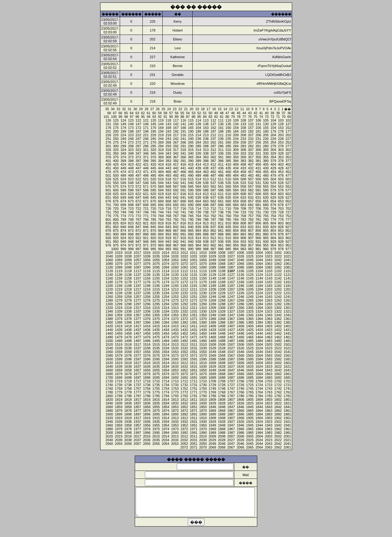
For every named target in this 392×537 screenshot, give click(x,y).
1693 (175, 377)
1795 (156, 396)
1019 (119, 253)
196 (146, 131)
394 (161, 161)
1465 (250, 337)
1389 (212, 322)
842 (176, 227)
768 (168, 216)
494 (161, 175)
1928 (222, 422)
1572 (184, 355)
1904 (259, 418)
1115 (156, 271)
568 (168, 186)
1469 (212, 337)
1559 (119, 352)
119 (161, 120)
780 (266, 220)
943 (168, 242)
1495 (156, 341)
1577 (137, 355)
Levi (178, 48)
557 (251, 186)
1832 (184, 403)
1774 (165, 392)
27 (152, 109)
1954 (165, 425)
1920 (109, 418)
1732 (184, 385)
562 (213, 186)
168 (168, 128)
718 (168, 208)
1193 (175, 286)
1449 (212, 333)
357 (251, 157)
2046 (240, 444)
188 (206, 131)
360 (228, 157)
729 (273, 212)
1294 (165, 304)
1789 (212, 396)
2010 (203, 436)
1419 (119, 326)
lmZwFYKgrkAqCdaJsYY (272, 30)
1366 (240, 319)
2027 (231, 440)
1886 (240, 414)
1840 (109, 403)
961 (221, 245)
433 (243, 168)
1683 (269, 377)
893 (168, 234)
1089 (212, 267)
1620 (109, 363)
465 (191, 172)
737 (213, 212)
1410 (203, 326)
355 (266, 157)
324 (123, 150)
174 (123, 128)
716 (183, 208)
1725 (250, 385)
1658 (128, 370)
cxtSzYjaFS (283, 92)
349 (123, 153)
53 (194, 113)
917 (176, 238)
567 (176, 186)
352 (288, 157)
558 (243, 186)
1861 (287, 411)
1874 (165, 411)
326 (108, 150)
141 (183, 124)
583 (243, 190)
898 (131, 234)
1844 (259, 407)
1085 (250, 267)
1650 (203, 370)
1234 (165, 293)
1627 (231, 366)
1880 (109, 411)
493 (168, 175)
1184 (259, 286)
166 (183, 128)
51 (205, 113)
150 (116, 124)
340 (191, 153)
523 (131, 179)
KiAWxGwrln (282, 57)
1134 (165, 275)
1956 (147, 425)
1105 (250, 271)
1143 (269, 278)
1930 (203, 422)
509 (236, 179)
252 (288, 142)
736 (221, 212)
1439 (119, 330)
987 (213, 249)
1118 (128, 271)
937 (213, 242)
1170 (203, 282)
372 (138, 157)
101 (106, 117)
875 (116, 231)
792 (176, 220)
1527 (231, 348)
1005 (250, 253)
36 (289, 113)
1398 (128, 322)
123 (131, 120)
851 (108, 227)
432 (251, 168)
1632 (184, 366)
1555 (156, 352)
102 (288, 120)
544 (161, 183)
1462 (278, 337)
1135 (156, 275)
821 (146, 223)
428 (281, 168)
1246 (240, 297)
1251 (194, 297)
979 (273, 249)
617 (176, 194)
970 (153, 245)
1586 (240, 359)
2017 (137, 436)
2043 (269, 444)
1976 (147, 429)
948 (131, 242)
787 (213, 220)
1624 (259, 366)
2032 (184, 440)
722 (138, 208)
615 (191, 194)
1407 (231, 326)
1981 (287, 433)
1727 (231, 385)
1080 (109, 264)
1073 (175, 264)
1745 (250, 389)
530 (266, 183)
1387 (231, 322)
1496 (147, 341)
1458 (128, 333)
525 (116, 179)
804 (273, 223)
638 (206, 197)
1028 (222, 256)
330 (266, 153)
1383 (269, 322)
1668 (222, 374)
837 (213, 227)
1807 (231, 400)
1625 (250, 366)
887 (213, 234)
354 (273, 157)
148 (131, 124)
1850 (203, 407)
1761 (287, 392)
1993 (175, 433)
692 (176, 205)
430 (266, 168)
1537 (137, 348)
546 (146, 183)
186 (221, 131)
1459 (119, 333)
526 (108, 179)
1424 (259, 330)
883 (243, 234)
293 (168, 146)
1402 (278, 326)
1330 (203, 311)
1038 (128, 256)
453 (281, 172)
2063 (269, 447)
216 (183, 135)
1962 (278, 429)
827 (288, 227)
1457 (137, 333)
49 (216, 113)
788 (206, 220)
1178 (128, 282)
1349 (212, 315)
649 (123, 197)
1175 (156, 282)
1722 (278, 385)
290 (191, 146)
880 (266, 234)
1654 (165, 370)
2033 (175, 440)
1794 (165, 396)
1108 (222, 271)
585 (228, 190)
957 (251, 245)
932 (251, 242)
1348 (222, 315)
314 (198, 150)
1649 (212, 370)
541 (183, 183)
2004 (259, 436)
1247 (231, 297)
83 (210, 117)
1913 (175, 418)
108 (243, 120)
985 (228, 249)
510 (228, 179)
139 (198, 124)
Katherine (177, 57)
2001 (287, 436)
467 (176, 172)
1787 (231, 396)
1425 (250, 330)
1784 (259, 396)
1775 (156, 392)
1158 (128, 278)
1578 (128, 355)
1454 (165, 333)
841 (183, 227)
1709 (212, 381)
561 (221, 186)
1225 (250, 293)
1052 (184, 260)
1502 (278, 344)
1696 (147, 377)
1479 (119, 337)
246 (146, 139)
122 (138, 120)
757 (251, 216)
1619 (119, 363)
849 (123, 227)
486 (221, 175)
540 (191, 183)
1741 (287, 389)
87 (188, 117)
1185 (250, 286)
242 (176, 139)
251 (108, 139)
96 (137, 117)
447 (138, 168)
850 (116, 227)
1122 (278, 275)
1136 (147, 275)
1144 (259, 278)
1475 (156, 337)
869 (161, 231)
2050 (203, 444)
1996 (147, 433)
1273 (175, 300)
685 (228, 205)
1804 (259, 400)
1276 (147, 300)
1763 (269, 392)
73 (267, 117)
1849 (212, 407)
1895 (156, 414)
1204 (259, 289)
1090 (203, 267)
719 (161, 208)
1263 (269, 300)
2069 (212, 447)
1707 (231, 381)
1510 (203, 344)
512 (213, 179)
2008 (222, 436)
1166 (240, 282)
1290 (203, 304)
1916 (147, 418)
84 (205, 117)
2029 (212, 440)
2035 (156, 440)
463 (206, 172)
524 (123, 179)
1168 (222, 282)
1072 (184, 264)
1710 (203, 381)
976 (108, 245)
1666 (240, 374)
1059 (119, 260)
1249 (212, 297)
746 (146, 212)
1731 (194, 385)
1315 (156, 308)
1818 (128, 400)
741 (183, 212)
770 (153, 216)
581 (258, 190)
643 (168, 197)
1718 (128, 381)
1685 (250, 377)
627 (288, 197)
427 (288, 168)
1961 (287, 429)
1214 (165, 289)
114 (198, 120)
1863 (269, 411)
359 (236, 157)
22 (180, 109)
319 (161, 150)
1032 (184, 256)
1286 (240, 304)
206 (258, 135)
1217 (137, 289)
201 (108, 131)
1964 (259, 429)
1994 (165, 433)
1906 (240, 418)
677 (288, 205)
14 (225, 109)
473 (131, 172)
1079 (119, 264)
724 (123, 208)
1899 (119, 414)
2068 (222, 447)
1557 (137, 352)
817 (176, 223)
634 (236, 197)
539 (198, 183)
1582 (278, 359)
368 (168, 157)
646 (146, 197)
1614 (165, 363)
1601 (287, 363)
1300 (109, 304)
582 (251, 190)
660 (228, 201)
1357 (137, 315)
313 (206, 150)
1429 (212, 330)
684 (236, 205)
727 (288, 212)
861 (221, 231)
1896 (147, 414)
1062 (278, 264)
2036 (147, 440)
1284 (259, 304)
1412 (184, 326)
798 (131, 220)
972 (138, 245)
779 (273, 220)
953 (281, 245)
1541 (287, 352)
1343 (269, 315)
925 (116, 238)
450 (116, 168)
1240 (109, 293)
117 (176, 120)
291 (183, 146)
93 (154, 117)
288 (206, 146)
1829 (212, 403)
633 (243, 197)
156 (258, 128)
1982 (278, 433)
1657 (137, 370)
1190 (203, 286)
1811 (194, 400)
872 (138, 231)
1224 (259, 293)
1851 (194, 407)
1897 (137, 414)
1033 (175, 256)
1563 (269, 355)
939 (198, 242)
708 (243, 208)
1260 (109, 297)
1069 (212, 264)
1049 (212, 260)
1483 (269, 341)
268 (168, 142)
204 (273, 135)
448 (131, 168)
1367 (231, 319)
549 (123, 183)
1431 (194, 330)
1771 (194, 392)
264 (198, 142)
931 (258, 242)
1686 (240, 377)
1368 (222, 319)
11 (242, 109)
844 (161, 227)
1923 (269, 422)
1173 (175, 282)
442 (176, 168)
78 (239, 117)
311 (221, 150)
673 (131, 201)
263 (206, 142)
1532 (184, 348)
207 (251, 135)
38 (278, 113)
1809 (212, 400)
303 (281, 150)
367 (176, 157)
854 (273, 231)
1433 (175, 330)
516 (183, 179)
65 (126, 113)
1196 (147, 286)
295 (153, 146)
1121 (287, 275)
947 (138, 242)
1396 (147, 322)
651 (108, 197)
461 (221, 172)
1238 (128, 293)
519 (161, 179)
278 (281, 146)
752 (288, 216)
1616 (147, 363)
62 (143, 113)
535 (228, 183)
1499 (119, 341)
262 (213, 142)
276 (108, 142)
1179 (119, 282)
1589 (212, 359)
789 (198, 220)
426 (108, 164)
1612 (184, 363)
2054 (165, 444)
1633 (175, 366)
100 (114, 117)
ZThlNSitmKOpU (279, 21)
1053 (175, 260)
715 (191, 208)
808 (243, 223)
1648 (222, 370)
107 (251, 120)
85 (199, 117)
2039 (119, 440)
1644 (259, 370)
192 (176, 131)
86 (194, 117)
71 (278, 117)
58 (165, 113)
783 (243, 220)
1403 (269, 326)
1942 (278, 425)
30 (135, 109)
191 (183, 131)
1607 (231, 363)
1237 (137, 293)
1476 (147, 337)
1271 (194, 300)
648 (131, 197)
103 (281, 120)
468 (168, 172)
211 (221, 135)
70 (284, 117)
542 (176, 183)
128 (281, 124)
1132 (184, 275)
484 (236, 175)
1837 (137, 403)
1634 (165, 366)
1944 (259, 425)
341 (183, 153)
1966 (240, 429)
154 (273, 128)
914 (198, 238)
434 (236, 168)
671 (146, 201)
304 (273, 150)
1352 (184, 315)
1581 (287, 359)
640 (191, 197)
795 (153, 220)
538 (206, 183)
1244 (259, 297)
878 (281, 234)
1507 (231, 344)
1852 (184, 407)
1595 (156, 359)
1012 (184, 253)
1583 (269, 359)
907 (251, 238)
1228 (222, 293)
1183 (269, 286)
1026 (240, 256)
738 (206, 212)
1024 (259, 256)
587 (213, 190)
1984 (259, 433)
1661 (287, 374)
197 (138, 131)
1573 (175, 355)
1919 (119, 418)
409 (236, 164)
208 (243, 135)
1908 (222, 418)
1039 (119, 256)
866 (183, 231)
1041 (287, 260)
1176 (147, 282)
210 (228, 135)
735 (228, 212)
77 (244, 117)
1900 (109, 414)
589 (198, 190)
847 (138, 227)
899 (123, 234)
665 (191, 201)
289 (198, 146)
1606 (240, 363)
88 (182, 117)
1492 (184, 341)
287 (213, 146)
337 (213, 153)
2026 (240, 440)
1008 (222, 253)
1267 (231, 300)
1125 (250, 275)
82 (216, 117)
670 (153, 201)
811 (221, 223)
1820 (109, 400)
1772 (184, 392)
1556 (147, 352)
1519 (119, 344)
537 (213, 183)
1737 (137, 385)
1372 (184, 319)
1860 (109, 407)
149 (123, 124)
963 (206, 245)
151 (108, 124)
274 (123, 142)
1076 (147, 264)
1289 (212, 304)
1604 (259, 363)
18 (203, 109)
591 (183, 190)
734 (236, 212)
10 (248, 109)
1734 (165, 385)
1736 (147, 385)
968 (168, 245)
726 (108, 208)
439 (198, 168)
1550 (203, 352)
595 (153, 190)
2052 (184, 444)
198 (131, 131)
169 (161, 128)
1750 (203, 389)
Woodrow (178, 84)
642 (176, 197)
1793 (175, 396)
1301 (287, 308)
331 (258, 153)
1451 (194, 333)
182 (251, 131)
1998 (128, 433)
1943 (269, 425)
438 (206, 168)
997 (138, 249)
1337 (137, 311)
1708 (222, 381)
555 (266, 186)
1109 (212, 271)
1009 (212, 253)
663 (206, 201)
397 (138, 161)
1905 (250, 418)
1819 (119, 400)
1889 (212, 414)
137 (213, 124)
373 (131, 157)
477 (288, 175)
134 (236, 124)
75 (255, 117)
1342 (278, 315)
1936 (147, 422)
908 (243, 238)
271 (146, 142)
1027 (231, 256)
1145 (250, 278)
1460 (109, 333)
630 (266, 197)
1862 (278, 411)
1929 (212, 422)
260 (228, 142)
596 (146, 190)
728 (281, 212)
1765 (250, 392)
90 (171, 117)
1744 (259, 389)
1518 (128, 344)
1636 (147, 366)
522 (138, 179)
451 (108, 168)
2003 (269, 436)
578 (281, 190)
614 (198, 194)
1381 (287, 322)
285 (228, 146)
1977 (137, 429)
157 (251, 128)
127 (288, 124)
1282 (278, 304)
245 (153, 139)
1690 (203, 377)
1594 (165, 359)
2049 (212, 444)
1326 (240, 311)
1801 (287, 400)
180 (266, 131)
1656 (147, 370)
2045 (250, 444)
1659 (119, 370)
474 (123, 172)
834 (236, 227)
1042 (278, 260)
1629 (212, 366)
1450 (203, 333)
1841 (287, 407)
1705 (250, 381)
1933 (175, 422)
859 (236, 231)
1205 (250, 289)
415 (191, 164)
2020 (109, 436)
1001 (287, 253)
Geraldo (177, 75)
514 (198, 179)
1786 (240, 396)
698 (131, 205)
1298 (128, 304)
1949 (212, 425)
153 (281, 128)
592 (176, 190)
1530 (203, 348)
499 (123, 175)
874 (123, 231)
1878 (128, 411)
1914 (165, 418)
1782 (278, 396)
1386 (240, 322)
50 (210, 113)
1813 (175, 400)
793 (168, 220)
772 (138, 216)
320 (153, 150)
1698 (128, 377)
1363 (269, 319)
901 (108, 234)
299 (123, 146)
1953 (175, 425)
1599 (119, 359)
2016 (147, 436)
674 (123, 201)
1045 (250, 260)
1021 (287, 256)
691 (183, 205)
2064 (259, 447)
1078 (128, 264)
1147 (231, 278)
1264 (259, 300)
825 (116, 223)
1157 (137, 278)
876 (108, 231)
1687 (231, 377)
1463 (269, 337)
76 (250, 117)
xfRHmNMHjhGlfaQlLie (274, 84)
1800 (109, 396)
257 (251, 142)
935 (228, 242)
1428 (222, 330)
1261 (287, 300)
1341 (287, 315)
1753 (175, 389)
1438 (128, 330)
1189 (212, 286)
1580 (109, 355)
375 (116, 157)
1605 (250, 363)
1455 (156, 333)
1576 (147, 355)
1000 (115, 249)
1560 (109, 352)
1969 (212, 429)
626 (108, 194)
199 (123, 131)
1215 (156, 289)
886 (221, 234)
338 (206, 153)
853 (281, 231)
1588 (222, 359)
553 (281, 186)
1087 (231, 267)
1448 (222, 333)
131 (258, 124)
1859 (119, 407)
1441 (287, 333)
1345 (250, 315)
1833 (175, 403)
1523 (269, 348)
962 (213, 245)
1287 (231, 304)
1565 (250, 355)
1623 (269, 366)
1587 (231, 359)
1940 (109, 422)
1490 (203, 341)
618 (168, 194)
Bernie (178, 66)
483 (243, 175)
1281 (287, 304)
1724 (259, 385)
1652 (184, 370)
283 (243, 146)
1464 (259, 337)
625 (116, 194)
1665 (250, 374)
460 (228, 172)
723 (131, 208)
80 (227, 117)
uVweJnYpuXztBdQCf (275, 39)
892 (176, 234)
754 (273, 216)
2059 (119, 444)
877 (288, 234)
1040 (109, 256)
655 (266, 201)
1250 (203, 297)
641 (183, 197)
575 (116, 186)
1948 (222, 425)
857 (251, 231)
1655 (156, 370)
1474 (165, 337)
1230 (203, 293)
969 (161, 245)
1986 (240, 433)
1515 (156, 344)
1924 (259, 422)
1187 (231, 286)
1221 (287, 293)
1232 (184, 293)
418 (168, 164)
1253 (175, 297)
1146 (240, 278)
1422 (278, 330)
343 (168, 153)
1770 (203, 392)
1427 (231, 330)
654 (273, 201)
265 (191, 142)
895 (153, 234)
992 (176, 249)
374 (123, 157)
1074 (165, 264)
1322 (278, 311)
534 (236, 183)
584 (236, 190)
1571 (194, 355)
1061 (287, 264)
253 (281, 142)
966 (183, 245)
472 (138, 172)
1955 (156, 425)
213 (206, 135)
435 (228, 168)
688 (206, 205)
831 (258, 227)
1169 (212, 282)
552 (288, 186)
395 (153, 161)
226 (108, 135)
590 (191, 190)
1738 (128, 385)
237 (213, 139)
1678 (128, 374)
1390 (203, 322)
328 (281, 153)
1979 (119, 429)
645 (153, 197)
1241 (287, 297)
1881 (287, 414)
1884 (259, 414)
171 (146, 128)
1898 (128, 414)
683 (243, 205)
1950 (203, 425)
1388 (222, 322)
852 (288, 231)
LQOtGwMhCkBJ (278, 75)
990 (191, 249)
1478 (128, 337)
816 (183, 223)
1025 (250, 256)
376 (108, 157)
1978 (128, 429)
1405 (250, 326)
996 (146, 249)
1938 (128, 422)
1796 (147, 396)
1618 (128, 363)
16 (214, 109)
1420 (109, 326)
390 (191, 161)
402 (288, 164)
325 (116, 150)
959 (236, 245)
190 (191, 131)
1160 (109, 278)
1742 (278, 389)
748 (131, 212)
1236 (147, 293)
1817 (137, 400)
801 (108, 220)
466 (183, 172)
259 (236, 142)
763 (206, 216)
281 (258, 146)
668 (168, 201)
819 (161, 223)
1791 (194, 396)
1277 (137, 300)
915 (191, 238)
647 (138, 197)
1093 (175, 267)
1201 (287, 289)
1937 (137, 422)
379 (273, 161)
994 (161, 249)
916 (183, 238)
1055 (156, 260)
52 (199, 113)
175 (116, 128)
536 (221, 183)
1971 (194, 429)
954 (273, 245)
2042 (278, 444)
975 (116, 245)
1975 (156, 429)
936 (221, 242)
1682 (278, 377)
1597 (137, 359)
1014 (165, 253)
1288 (222, 304)
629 (273, 197)
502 (288, 179)
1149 (212, 278)
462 (213, 172)
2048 (222, 444)
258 (243, 142)
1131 (194, 275)
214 (198, 135)
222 (138, 135)
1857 (137, 407)
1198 (128, 286)
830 (266, 227)
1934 (165, 422)
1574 (165, 355)
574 (123, 186)
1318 (128, 308)
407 (251, 164)
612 (213, 194)
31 (130, 109)
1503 (269, 344)
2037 (137, 440)
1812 (184, 400)
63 (137, 113)
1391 (194, 322)
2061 (287, 447)
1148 (222, 278)
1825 (250, 403)
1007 (231, 253)
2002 (278, 436)
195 (153, 131)
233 (243, 139)
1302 (278, 308)
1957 (137, 425)
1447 (231, 333)
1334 (165, 311)
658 (243, 201)
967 (176, 245)
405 (266, 164)
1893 (175, 414)
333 (243, 153)
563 (206, 186)
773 (131, 216)
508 (243, 179)
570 (153, 186)
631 (258, 197)
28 (146, 109)
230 (266, 139)
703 (281, 208)
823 (131, 223)
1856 (147, 407)
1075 (156, 264)
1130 (203, 275)
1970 (203, 429)
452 (288, 172)
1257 (137, 297)
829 (273, 227)
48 (222, 113)
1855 (156, 407)
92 (160, 117)
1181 (287, 286)
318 (168, 150)
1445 (250, 333)
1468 (222, 337)
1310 (203, 308)
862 (213, 231)
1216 (147, 289)
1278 (128, 300)
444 (161, 168)
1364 (259, 319)
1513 (175, 344)
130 (266, 124)
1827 (231, 403)
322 (138, 150)
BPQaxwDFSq (280, 101)
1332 (184, 311)
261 (221, 142)
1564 (259, 355)
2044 (259, 444)
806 (258, 223)
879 (273, 234)
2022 (278, 440)
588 (206, 190)
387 (213, 161)
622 (138, 194)
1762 (278, 392)
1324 (259, 311)
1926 (240, 422)
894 (161, 234)
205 (266, 135)
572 (138, 186)
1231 (194, 293)
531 (258, 183)
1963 (269, 429)
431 (258, 168)
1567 (231, 355)
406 (258, 164)
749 (123, 212)
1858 (128, 407)
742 (176, 212)
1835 (156, 403)
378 (281, 161)
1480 (109, 337)
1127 (231, 275)
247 (138, 139)
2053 (175, 444)
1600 (109, 359)
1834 (165, 403)
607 (251, 194)
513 (206, 179)
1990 (203, 433)
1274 (165, 300)
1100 (109, 267)
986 (221, 249)
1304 (259, 308)
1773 (175, 392)
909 (236, 238)
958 (243, 245)
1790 (203, 396)
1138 (128, 275)
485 (228, 175)
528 (281, 183)
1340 (109, 311)
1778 (128, 392)
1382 (278, 322)
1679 (119, 374)
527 (288, 183)
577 (288, 190)
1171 (194, 282)
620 (153, 194)
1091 (194, 267)
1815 (156, 400)
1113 (175, 271)
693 (168, 205)
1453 (175, 333)
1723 (269, 385)
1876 (147, 411)
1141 (287, 278)
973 (131, 245)
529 (273, 183)
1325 (250, 311)
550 (116, 183)
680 (266, 205)
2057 (137, 444)
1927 (231, 422)
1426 (240, 330)
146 (146, 124)
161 (221, 128)
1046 (240, 260)
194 (161, 131)
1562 (278, 355)
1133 (175, 275)
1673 (175, 374)
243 (168, 139)
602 (288, 194)
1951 (194, 425)
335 (228, 153)
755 (266, 216)
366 (183, 157)
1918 (128, 418)
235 (228, 139)
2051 (194, 444)
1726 (240, 385)
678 (281, 205)
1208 (222, 289)
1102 (278, 271)
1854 (165, 407)
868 (168, 231)
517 (176, 179)
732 (251, 212)
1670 (203, 374)
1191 (194, 286)
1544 (259, 352)
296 (146, 146)
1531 (194, 348)
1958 (128, 425)
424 (123, 164)
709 (236, 208)
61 (149, 113)
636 (221, 197)
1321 (287, 311)
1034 (165, 256)
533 (243, 183)
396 (146, 161)
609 (236, 194)
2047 (231, 444)
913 (206, 238)
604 (273, 194)
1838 (128, 403)
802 (288, 223)
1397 (137, 322)
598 (131, 190)
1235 (156, 293)
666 (183, 201)
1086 (240, 267)
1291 (194, 304)
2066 (240, 447)
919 (161, 238)
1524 (259, 348)
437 (213, 168)
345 (153, 153)
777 (288, 220)
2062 (278, 447)
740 (191, 212)
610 (228, 194)
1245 (250, 297)
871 (146, 231)
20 (191, 109)
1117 (137, 271)
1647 (231, 370)
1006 (240, 253)
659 (236, 201)
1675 (156, 374)
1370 (203, 319)
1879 (119, 411)
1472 (184, 337)
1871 (194, 411)
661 (221, 201)
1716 (147, 381)
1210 (203, 289)
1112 (184, 271)
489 (198, 175)
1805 (250, 400)
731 (258, 212)
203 (281, 135)
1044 (259, 260)
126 (108, 120)
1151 (194, 278)
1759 (119, 389)
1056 (147, 260)
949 (123, 242)
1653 (175, 370)
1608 (222, 363)
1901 (287, 418)
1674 (165, 374)
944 (161, 242)
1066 (240, 264)
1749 (212, 389)
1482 (278, 341)
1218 (128, 289)
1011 (194, 253)
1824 (259, 403)
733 (243, 212)
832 (251, 227)
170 (153, 128)
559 (236, 186)
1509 (212, 344)
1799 (119, 396)
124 (123, 120)
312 (213, 150)
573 (131, 186)
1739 (119, 385)
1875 (156, 411)
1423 (269, 330)
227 (288, 139)
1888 (222, 414)
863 (206, 231)
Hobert (177, 30)
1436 (147, 330)
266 (183, 142)
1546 (240, 352)
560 (228, 186)
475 (116, 172)
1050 (203, 260)
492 (176, 175)
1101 (287, 271)
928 (281, 242)
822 (138, 223)
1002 (278, 253)
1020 (109, 253)
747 (138, 212)
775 (116, 216)
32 (124, 109)
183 (243, 131)
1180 (109, 282)
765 (191, 216)
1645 (250, 370)
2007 (231, 436)
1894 (165, 414)
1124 (259, 275)
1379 (119, 319)
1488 (222, 341)
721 (146, 208)
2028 (222, 440)
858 (243, 231)
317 (176, 150)
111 (221, 120)
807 (251, 223)
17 (208, 109)
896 (146, 234)
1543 (269, 352)
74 (261, 117)
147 (138, 124)
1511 (194, 344)
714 (198, 208)
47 (227, 113)
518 (168, 179)
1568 (222, 355)
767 (176, 216)
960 (228, 245)
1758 (128, 389)
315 (191, 150)
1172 (184, 282)
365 (191, 157)
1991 (194, 433)
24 (169, 109)
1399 (119, 322)
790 (191, 220)
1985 (250, 433)
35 (107, 109)
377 (288, 161)
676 (108, 201)
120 (153, 120)
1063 (269, 264)
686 (221, 205)
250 (116, 139)
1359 (119, 315)
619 (161, 194)
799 (123, 220)
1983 (269, 433)
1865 (250, 411)
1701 (287, 381)
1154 (165, 278)
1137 (137, 275)
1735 (156, 385)
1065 (250, 264)
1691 (194, 377)
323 (131, 150)
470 (153, 172)
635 (228, 197)
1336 (147, 311)
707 (251, 208)
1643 (269, 370)
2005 (250, 436)
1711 (194, 381)
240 (191, 139)
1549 (212, 352)
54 (188, 113)
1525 (250, 348)
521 (146, 179)
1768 (222, 392)
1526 (240, 348)
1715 (156, 381)
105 (266, 120)
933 (243, 242)
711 (221, 208)
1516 (147, 344)
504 (273, 179)
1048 (222, 260)
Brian (178, 101)
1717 (137, 381)
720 (153, 208)
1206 (240, 289)
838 (206, 227)
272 (138, 142)
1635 (156, 366)
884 (236, 234)
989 (198, 249)
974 (123, 245)
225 (116, 135)
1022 (278, 256)
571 (146, 186)
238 (206, 139)
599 (123, 190)
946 (146, 242)
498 (131, 175)
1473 (175, 337)
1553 (175, 352)
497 (138, 175)
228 (281, 139)
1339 (119, 311)
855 (266, 231)
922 (138, 238)
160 (228, 128)
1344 (259, 315)
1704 (259, 381)
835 (228, 227)
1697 (137, 377)
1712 (184, 381)
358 (243, 157)
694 (161, 205)
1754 (165, 389)
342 (176, 153)
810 (228, 223)
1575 (156, 355)
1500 (109, 341)
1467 (231, 337)
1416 (147, 326)
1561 (287, 355)
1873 (175, 411)
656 (258, 201)
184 (236, 131)
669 (161, 201)
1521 (287, 348)
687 (213, 205)
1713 (175, 381)
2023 (269, 440)
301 (108, 146)
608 (243, 194)
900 (116, 234)
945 (153, 242)
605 (266, 194)
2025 (250, 440)
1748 (222, 389)
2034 (165, 440)
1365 (250, 319)
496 (146, 175)
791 (183, 220)
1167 (231, 282)
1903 (269, 418)
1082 (278, 267)
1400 (109, 322)
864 (198, 231)
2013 (175, 436)
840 (191, 227)
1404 (259, 326)
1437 (137, 330)
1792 (184, 396)
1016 (147, 253)
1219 (119, 289)
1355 (156, 315)
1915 (156, 418)
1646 (240, 370)
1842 (278, 407)
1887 (231, 414)
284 (236, 146)
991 (183, 249)
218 (168, 135)
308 (243, 150)
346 (146, 153)
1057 (137, 260)
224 (123, 135)
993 (168, 249)
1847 (231, 407)
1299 (119, 304)
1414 (165, 326)
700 (116, 205)
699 (123, 205)
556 (258, 186)
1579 (119, 355)
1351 (194, 315)
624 (123, 194)
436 (221, 168)
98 (126, 117)
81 (222, 117)
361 (221, 157)
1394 (165, 322)
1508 (222, 344)
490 (191, 175)
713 (206, 208)
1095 (156, 267)
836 (221, 227)
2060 (109, 444)
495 (153, 175)
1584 (259, 359)
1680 (109, 374)
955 (266, 245)
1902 (278, 418)
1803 (269, 400)
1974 (165, 429)
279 (273, 146)
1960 (109, 425)
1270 (203, 300)
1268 (222, 300)
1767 (231, 392)
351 (108, 153)
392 (176, 161)
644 (161, 197)
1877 (137, 411)
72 (272, 117)
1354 (165, 315)
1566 (240, 355)
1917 (137, 418)
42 (255, 113)
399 (123, 161)
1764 (259, 392)
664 (198, 201)
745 (153, 212)
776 (108, 216)
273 (131, 142)
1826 (240, 403)
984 (236, 249)
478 (281, 175)
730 (266, 212)
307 (251, 150)
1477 (137, 337)
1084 (259, 267)
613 (206, 194)
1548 (222, 352)
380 (266, 161)
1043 (269, 260)
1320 (109, 308)
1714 (165, 381)
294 (161, 146)
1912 (184, 418)
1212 (184, 289)
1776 (147, 392)
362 (213, 157)
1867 (231, 411)
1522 (278, 348)
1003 (269, 253)
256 (258, 142)
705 (266, 208)
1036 (147, 256)
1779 (119, 392)
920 (153, 238)
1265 (250, 300)
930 (266, 242)
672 (138, 201)
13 (231, 109)
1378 (128, 319)
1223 (269, 293)
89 (177, 117)
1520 (109, 344)
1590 (203, 359)
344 (161, 153)
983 (243, 249)
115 (191, 120)
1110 (203, 271)
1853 (175, 407)
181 (258, 131)
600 (116, 190)
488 (206, 175)
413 (206, 164)
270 (153, 142)
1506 (240, 344)
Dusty (178, 92)
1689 (212, 377)
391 (183, 161)
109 (236, 120)
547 (138, 183)
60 (154, 113)
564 (198, 186)
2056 (147, 444)
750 (116, 212)
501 (108, 175)
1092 (184, 267)
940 (191, 242)
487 (213, 175)
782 (251, 220)
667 (176, 201)
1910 (203, 418)
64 (132, 113)
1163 (269, 282)
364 (198, 157)
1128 (222, 275)
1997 (137, 433)
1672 (184, 374)
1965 (250, 429)
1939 (119, 422)
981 (258, 249)
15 (220, 109)
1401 (287, 326)
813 (206, 223)
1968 (222, 429)
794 (161, 220)
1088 (222, 267)
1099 (119, 267)
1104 (259, 271)
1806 (240, 400)
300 (116, 146)
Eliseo (178, 39)
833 (243, 227)
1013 (175, 253)
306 (258, 150)
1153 (175, 278)
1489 (212, 341)
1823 (269, 403)
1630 (203, 366)
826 (108, 223)
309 (236, 150)
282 (251, 146)
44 (244, 113)
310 (228, 150)
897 (138, 234)
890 (191, 234)
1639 (119, 366)
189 (198, 131)
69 (289, 117)
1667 (231, 374)
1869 (212, 411)
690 (191, 205)
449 (123, 168)
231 (258, 139)
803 (281, 223)
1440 (109, 330)
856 (258, 231)
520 (153, 179)
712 (213, 208)
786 (221, 220)
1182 (278, 286)
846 (146, 227)
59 (160, 113)
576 (108, 186)
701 (108, 205)
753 (281, 216)
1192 (184, 286)
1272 (184, 300)
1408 (222, 326)
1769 (212, 392)
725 (116, 208)
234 (236, 139)
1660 (109, 370)
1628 (222, 366)
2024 (259, 440)
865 (191, 231)
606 (258, 194)
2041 (287, 444)
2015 (156, 436)
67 (115, 113)
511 (221, 179)
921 (146, 238)
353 (281, 157)
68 (109, 113)
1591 (194, 359)
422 (138, 164)
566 (183, 186)
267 (176, 142)
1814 (165, 400)
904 (273, 238)
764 (198, 216)
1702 (278, 381)
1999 (119, 433)
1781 (287, 396)
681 (258, 205)
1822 (278, 403)
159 (236, 128)
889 (198, 234)
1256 (147, 297)
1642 (278, 370)
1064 (259, 264)
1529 (212, 348)
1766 (240, 392)
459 (236, 172)
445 (153, 168)
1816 (147, 400)
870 (153, 231)
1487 (231, 341)
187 (213, 131)
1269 (212, 300)
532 (251, 183)
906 (258, 238)
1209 (212, 289)
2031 (194, 440)
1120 (109, 271)
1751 (194, 389)
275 (116, 142)
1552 (184, 352)
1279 (119, 300)
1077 (137, 264)
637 (213, 197)
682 (251, 205)
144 (161, 124)
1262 (278, 300)
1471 (194, 337)
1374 (165, 319)
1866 (240, 411)
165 (191, 128)
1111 (194, 271)
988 (206, 249)
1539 (119, 348)
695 (153, 205)
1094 (165, 267)
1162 (278, 282)
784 (236, 220)
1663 (269, 374)
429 (273, 168)
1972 (184, 429)
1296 (147, 304)
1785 (250, 396)
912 (213, 238)
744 (161, 212)
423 (131, 164)
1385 (250, 322)
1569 (212, 355)
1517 (137, 344)
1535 (156, 348)
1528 (222, 348)
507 (251, 179)
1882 (278, 414)
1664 (259, 374)
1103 (269, 271)
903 (281, 238)
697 (138, 205)
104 (273, 120)
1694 (165, 377)
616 (183, 194)
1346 (240, 315)
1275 (156, 300)
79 (233, 117)
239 (198, 139)
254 (273, 142)
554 (273, 186)
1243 (269, 297)
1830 (203, 403)
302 (288, 150)
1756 (147, 389)
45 (239, 113)
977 (288, 249)
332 (251, 153)
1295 (156, 304)
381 (258, 161)
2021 (287, 440)
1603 (269, 363)
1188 (222, 286)
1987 (231, 433)
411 (221, 164)
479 (273, 175)
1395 (156, 322)
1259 (119, 297)
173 (131, 128)
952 (288, 245)
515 (191, 179)
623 (131, 194)
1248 (222, 297)
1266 (240, 300)
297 (138, 146)
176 (108, 128)
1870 (203, 411)
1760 (109, 389)
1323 (269, 311)
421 (146, 164)
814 (198, 223)
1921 (287, 422)
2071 (194, 447)
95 (143, 117)
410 (228, 164)
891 (183, 234)
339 (198, 153)
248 (131, 139)
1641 (287, 370)
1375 (156, 319)
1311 (194, 308)
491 (183, 175)
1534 (165, 348)
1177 (137, 282)
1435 (156, 330)
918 (168, 238)
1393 (175, 322)
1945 (250, 425)
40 (267, 113)
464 (198, 172)
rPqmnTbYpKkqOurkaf (274, 66)
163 (206, 128)
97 (132, 117)
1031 (194, 256)
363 (206, 157)
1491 (194, 341)
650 (116, 197)
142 (176, 124)
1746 (240, 389)
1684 (259, 377)
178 (281, 131)
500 (116, 175)
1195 (156, 286)
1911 (194, 418)
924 (123, 238)
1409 (212, 326)
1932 (184, 422)
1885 (250, 414)
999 (123, 249)
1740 (109, 385)
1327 (231, 311)
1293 (175, 304)
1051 (194, 260)
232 (251, 139)
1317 (137, 308)
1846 (240, 407)
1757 (137, 389)
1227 (231, 293)
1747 (231, 389)
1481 (287, 341)
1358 (128, 315)
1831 (194, 403)
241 (183, 139)
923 (131, 238)
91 (165, 117)
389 (198, 161)
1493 (175, 341)
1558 (128, 352)
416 (183, 164)
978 (281, 249)
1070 (203, 264)
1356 (147, 315)
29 (141, 109)
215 (191, 135)
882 (251, 234)
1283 (269, 304)
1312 (184, 308)
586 (221, 190)
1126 (240, 275)
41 (261, 113)
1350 (203, 315)
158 (243, 128)
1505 (250, 344)
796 (146, 220)
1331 (194, 311)
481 (258, 175)
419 (161, 164)
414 (198, 164)
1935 (156, 422)
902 (288, 238)
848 (131, 227)
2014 (165, 436)
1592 (184, 359)
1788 (222, 396)
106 (258, 120)
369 (161, 157)
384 (236, 161)
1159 (119, 278)
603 (281, 194)
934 (236, 242)
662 (213, 201)
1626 (240, 366)
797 (138, 220)
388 (206, 161)
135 (228, 124)
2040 (109, 440)
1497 (137, 341)
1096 (147, 267)
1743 (269, 389)
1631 (194, 366)
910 (228, 238)
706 (258, 208)
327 (288, 153)
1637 (137, 366)
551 (108, 183)
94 (149, 117)
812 (213, 223)
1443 (269, 333)
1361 (287, 319)
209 (236, 135)
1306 (240, 308)
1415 (156, 326)
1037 (137, 256)
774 (123, 216)
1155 (156, 278)
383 (243, 161)
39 (272, 113)
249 (123, 139)
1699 (119, 377)
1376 (147, 319)
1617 (137, 363)
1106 (240, 271)
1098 (128, 267)
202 (288, 135)
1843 (269, 407)
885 (228, 234)
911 (221, 238)
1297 (137, 304)
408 (243, 164)
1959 (119, 425)
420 (153, 164)
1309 (212, 308)
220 (153, 135)
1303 (269, 308)
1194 (165, 286)
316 (183, 150)
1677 (137, 374)
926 (108, 238)
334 (236, 153)
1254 (165, 297)
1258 (128, 297)
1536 (147, 348)
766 (183, 216)
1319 (119, 308)
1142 (278, 278)
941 (183, 242)
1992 (184, 433)
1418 (128, 326)
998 (131, 249)
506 (258, 179)
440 (191, 168)
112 (213, 120)
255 (266, 142)
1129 (212, 275)
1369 (212, 319)
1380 (109, 319)
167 (176, 128)
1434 (165, 330)
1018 (128, 253)
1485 (250, 341)
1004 (259, 253)
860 (228, 231)
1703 (269, 381)
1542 (278, 352)
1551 (194, 352)
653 (281, 201)
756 (258, 216)
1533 (175, 348)
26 (158, 109)
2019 (119, 436)
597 (138, 190)
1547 (231, 352)
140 (191, 124)
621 (146, 194)
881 (258, 234)
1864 (259, 411)
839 (198, 227)
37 (284, 113)
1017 (137, 253)
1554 (165, 352)
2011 (194, 436)
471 (146, 172)
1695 (156, 377)
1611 (194, 363)
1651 (194, 370)
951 (108, 242)
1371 (194, 319)
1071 (194, 264)
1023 (269, 256)
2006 (240, 436)
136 (221, 124)
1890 (203, 414)
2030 (203, 440)
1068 (222, 264)
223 (131, 135)
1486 (240, 341)
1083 (269, 267)
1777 (137, 392)
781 (258, 220)
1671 (194, 374)
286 (221, 146)
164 (198, 128)
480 (266, 175)
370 (153, 157)
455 (266, 172)
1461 (287, 337)
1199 (119, 286)
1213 (175, 289)
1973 (175, 429)
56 (177, 113)
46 (233, 113)
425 (116, 164)
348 (131, 153)
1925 (250, 422)
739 (198, 212)
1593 (175, 359)
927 (288, 242)
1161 (287, 282)
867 (176, 231)
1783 (269, 396)
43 (250, 113)
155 (266, 128)
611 (221, 194)
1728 (222, 385)
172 (138, 128)
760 (228, 216)
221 (146, 135)
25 (163, 109)
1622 (278, 366)
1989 (212, 433)
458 (243, 172)
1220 (109, 289)
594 (161, 190)
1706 (240, 381)
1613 (175, 363)
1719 (119, 381)
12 (236, 109)
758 (243, 216)
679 (273, 205)
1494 (165, 341)
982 (251, 249)
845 (153, 227)
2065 (250, 447)
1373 (175, 319)
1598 (128, 359)
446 (146, 168)
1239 (119, 293)
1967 (231, 429)
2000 (109, 433)
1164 (259, 282)
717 (176, 208)
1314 (165, 308)
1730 (203, 385)
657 (251, 201)
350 (116, 153)
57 (171, 113)
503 (281, 179)
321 (146, 150)
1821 (287, 403)
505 (266, 179)
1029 (212, 256)
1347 (231, 315)
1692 (184, 377)
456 (258, 172)
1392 (184, 322)
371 (146, 157)
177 (288, 131)
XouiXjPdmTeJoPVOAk (274, 48)
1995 (156, 433)
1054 (165, 260)
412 (213, 164)
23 (175, 109)
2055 (156, 444)
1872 (184, 411)
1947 (231, 425)
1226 (240, 293)
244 (161, 139)
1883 (269, 414)
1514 (165, 344)
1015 (156, 253)
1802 (278, 400)
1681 (287, 377)
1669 (212, 374)
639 (198, 197)
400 (116, 161)
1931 (194, 422)
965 (191, 245)
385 (228, 161)
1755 (156, 389)
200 (116, 131)
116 (183, 120)
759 (236, 216)
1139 (119, 275)
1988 (222, 433)
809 (236, 223)
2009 (212, 436)
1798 (128, 396)
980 (266, 249)
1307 (231, 308)
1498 (128, 341)
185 (228, 131)
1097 (137, 267)
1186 (240, 286)
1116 (147, 271)
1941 (287, 425)
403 (281, 164)
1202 (278, 289)
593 (168, 190)
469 (161, 172)
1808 (222, 400)
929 (273, 242)
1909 (212, 418)
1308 (222, 308)
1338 (128, 311)
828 (281, 227)
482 (251, 175)
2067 (231, 447)
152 (288, 128)
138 (206, 124)
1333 (175, 311)
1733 (175, 385)
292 (176, 146)
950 (116, 242)
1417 (137, 326)
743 (168, 212)
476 (108, 172)
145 (153, 124)
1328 (222, 311)
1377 (137, 319)
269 (161, 142)
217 (176, 135)
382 (251, 161)
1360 (109, 315)
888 (206, 234)
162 (213, 128)
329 (273, 153)
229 (273, 139)
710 (228, 208)
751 (108, 212)
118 (168, 120)
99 (120, 117)
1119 (119, 271)
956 (258, 245)
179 (273, 131)
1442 (278, 333)
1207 (231, 289)
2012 (184, 436)
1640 (109, 366)
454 (273, 172)
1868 (222, 411)
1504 (259, 344)
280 (266, 146)
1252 (184, 297)
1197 (137, 286)
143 (168, 124)
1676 (147, 374)
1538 (128, 348)
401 (108, 161)
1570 (203, 355)
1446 (240, 333)
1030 (203, 256)
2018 (128, 436)
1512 (184, 344)
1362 (278, 319)
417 (176, 164)
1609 (212, 363)
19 (197, 109)
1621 (287, 366)
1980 (109, 429)
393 (168, 161)
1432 (184, 330)
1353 (175, 315)
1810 (203, 400)
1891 (194, 414)
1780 (109, 392)
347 (138, 153)
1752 (184, 389)
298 (131, 146)
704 (273, 208)
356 (258, 157)
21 (186, 109)
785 (228, 220)
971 (146, 245)
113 (206, 120)
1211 (194, 289)
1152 (184, 278)
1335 (156, 311)
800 (116, 220)
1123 (269, 275)
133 (243, 124)
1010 (203, 253)
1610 (203, 363)
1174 (165, 282)
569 (161, 186)
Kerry (178, 21)
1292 (184, 304)
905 (266, 238)
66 (120, 113)
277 (288, 146)
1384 (259, 322)
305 (266, 150)
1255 (156, 297)
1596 (147, 359)
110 (228, 120)
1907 (231, 418)
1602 (278, 363)
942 (176, 242)
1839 (119, 403)
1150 (203, 278)
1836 (147, 403)
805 (266, 223)
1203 (269, 289)
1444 (259, 333)
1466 (240, 337)
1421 (287, 330)
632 (251, 197)
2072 (184, 447)
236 (221, 139)
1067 (231, 264)
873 (131, 231)
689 (198, 205)
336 (221, 153)
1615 (156, 363)
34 (113, 109)
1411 (194, 326)
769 (161, 216)
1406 (240, 326)
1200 (109, 286)
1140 (109, 275)
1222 (278, 293)
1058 (128, 260)
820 (153, 223)
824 (123, 223)
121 (146, 120)
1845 (250, 407)
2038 (128, 440)
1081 (287, 267)
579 (273, 190)
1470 (203, 337)
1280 (109, 300)
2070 (203, 447)
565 (191, 186)
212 (213, 135)
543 (168, 183)
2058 (128, 444)
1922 (278, 422)
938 (206, 242)
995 (153, 249)
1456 (147, 333)
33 (118, 109)
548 (131, 183)
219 (161, 135)
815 (191, 223)
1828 (222, 403)
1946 (240, 425)
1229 (212, 293)
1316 (147, 308)
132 (251, 124)
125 (116, 120)
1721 (287, 385)
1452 (184, 333)
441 (183, 168)
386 (221, 161)
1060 (109, 260)
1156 (147, 278)
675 (116, 201)
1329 (212, 311)
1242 (278, 297)
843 (168, 227)
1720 (109, 381)
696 (146, 205)
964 (198, 245)
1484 (259, 341)
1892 (184, 414)
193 (168, 131)
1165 (250, 282)
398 (131, 161)
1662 (278, 374)
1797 (137, 396)
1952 (184, 425)
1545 (250, 352)
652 (288, 201)
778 (281, 220)
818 (168, 223)
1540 (109, 348)
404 (273, 164)
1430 (203, 330)
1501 (287, 344)
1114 (165, 271)
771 (146, 216)
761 (221, 216)
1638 (128, 366)
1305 (250, 308)
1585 (250, 359)
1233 (175, 293)
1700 (109, 377)
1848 (222, 407)
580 (266, 190)
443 (168, 168)
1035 (156, 256)
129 (273, 124)
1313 (175, 308)
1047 (231, 260)
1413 (175, 326)
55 (182, 113)
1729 (212, 385)
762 (213, 216)
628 (281, 197)
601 (108, 190)
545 (153, 183)
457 (251, 172)
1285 (250, 304)
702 (288, 208)
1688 (222, 377)
